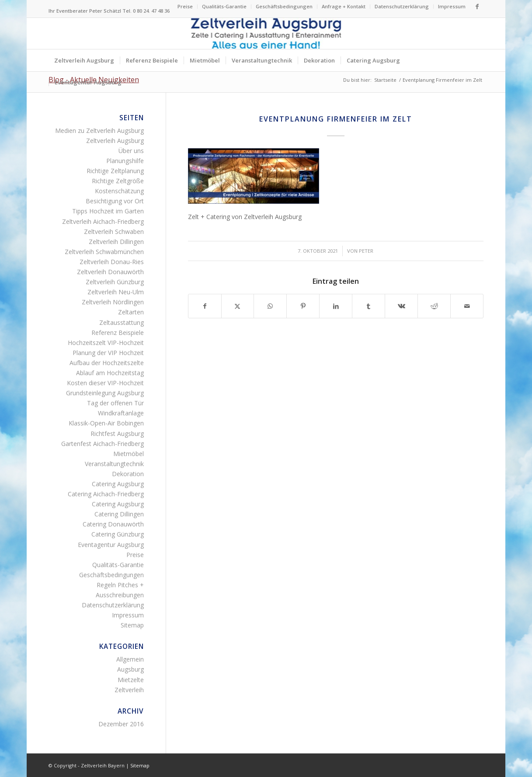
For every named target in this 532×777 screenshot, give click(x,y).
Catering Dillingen (119, 514)
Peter (366, 251)
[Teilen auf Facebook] (205, 306)
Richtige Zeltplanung (115, 171)
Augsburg (130, 669)
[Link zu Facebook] (477, 7)
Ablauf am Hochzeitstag (110, 373)
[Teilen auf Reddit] (434, 306)
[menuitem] (185, 7)
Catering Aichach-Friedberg (106, 494)
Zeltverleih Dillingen (116, 242)
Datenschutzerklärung (402, 6)
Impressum (452, 6)
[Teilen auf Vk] (401, 306)
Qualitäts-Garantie (224, 6)
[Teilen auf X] (238, 306)
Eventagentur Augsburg (111, 545)
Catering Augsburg (118, 484)
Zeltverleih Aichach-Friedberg (103, 221)
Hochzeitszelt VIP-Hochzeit (106, 343)
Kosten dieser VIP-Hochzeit (105, 383)
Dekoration (128, 474)
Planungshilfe (125, 161)
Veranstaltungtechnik (114, 464)
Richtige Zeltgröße (118, 181)
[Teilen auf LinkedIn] (336, 306)
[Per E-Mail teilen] (467, 306)
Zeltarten (131, 312)
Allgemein (130, 659)
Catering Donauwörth (113, 524)
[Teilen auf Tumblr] (369, 306)
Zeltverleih (129, 690)
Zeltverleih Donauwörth (110, 272)
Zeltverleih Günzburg (115, 282)
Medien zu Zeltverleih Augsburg (99, 131)
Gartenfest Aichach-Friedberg (103, 444)
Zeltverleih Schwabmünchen (104, 252)
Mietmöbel (129, 454)
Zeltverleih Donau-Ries (112, 262)
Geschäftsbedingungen (284, 6)
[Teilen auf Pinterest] (303, 306)
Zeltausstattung (122, 322)
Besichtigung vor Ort (115, 201)
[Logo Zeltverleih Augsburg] (266, 33)
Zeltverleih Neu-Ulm (116, 292)
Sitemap (132, 625)
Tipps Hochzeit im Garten (108, 211)
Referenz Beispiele (118, 333)
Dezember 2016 (121, 724)
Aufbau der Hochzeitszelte (107, 363)
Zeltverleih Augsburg (115, 141)
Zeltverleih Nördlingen (113, 302)
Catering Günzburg (118, 534)
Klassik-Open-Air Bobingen (106, 423)
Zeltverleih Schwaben (114, 232)
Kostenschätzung (119, 191)
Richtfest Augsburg (117, 434)
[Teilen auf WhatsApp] (270, 306)
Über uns (131, 151)
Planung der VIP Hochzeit (108, 353)
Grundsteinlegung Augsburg (105, 393)
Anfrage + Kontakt (344, 6)
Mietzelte (131, 680)
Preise (185, 6)
